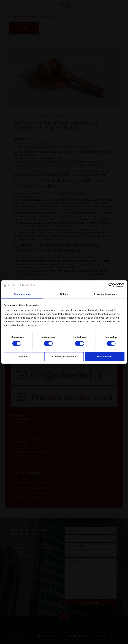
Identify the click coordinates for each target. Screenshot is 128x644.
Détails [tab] (64, 294)
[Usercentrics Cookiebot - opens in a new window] (111, 285)
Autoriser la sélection (64, 357)
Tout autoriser (105, 357)
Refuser (23, 357)
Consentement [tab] (22, 294)
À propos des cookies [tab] (106, 294)
